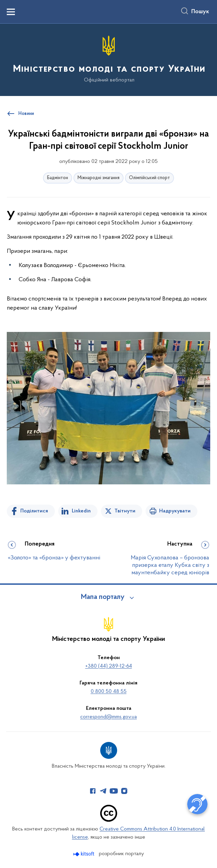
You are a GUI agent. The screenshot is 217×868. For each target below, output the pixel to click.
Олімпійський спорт (149, 178)
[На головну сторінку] (109, 59)
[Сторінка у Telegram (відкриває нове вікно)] (103, 791)
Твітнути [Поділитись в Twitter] (125, 511)
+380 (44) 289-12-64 (109, 666)
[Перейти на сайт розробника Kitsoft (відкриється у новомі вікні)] (84, 854)
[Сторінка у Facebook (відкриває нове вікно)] (93, 791)
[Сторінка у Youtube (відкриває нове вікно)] (114, 791)
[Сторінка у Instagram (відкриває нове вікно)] (124, 791)
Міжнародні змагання (99, 178)
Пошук (200, 12)
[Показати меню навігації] (11, 12)
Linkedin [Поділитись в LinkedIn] (81, 511)
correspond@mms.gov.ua (108, 717)
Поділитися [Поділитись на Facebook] (34, 511)
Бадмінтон (58, 178)
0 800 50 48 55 (109, 692)
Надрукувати (175, 511)
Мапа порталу (103, 597)
